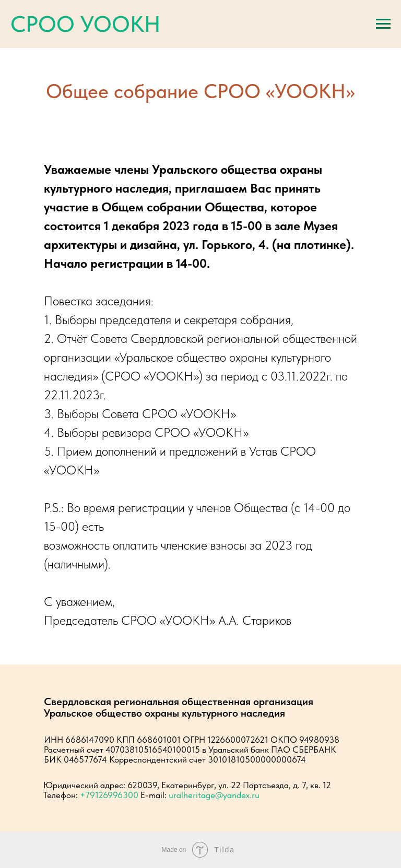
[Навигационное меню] (383, 24)
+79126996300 (109, 795)
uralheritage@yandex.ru (214, 795)
